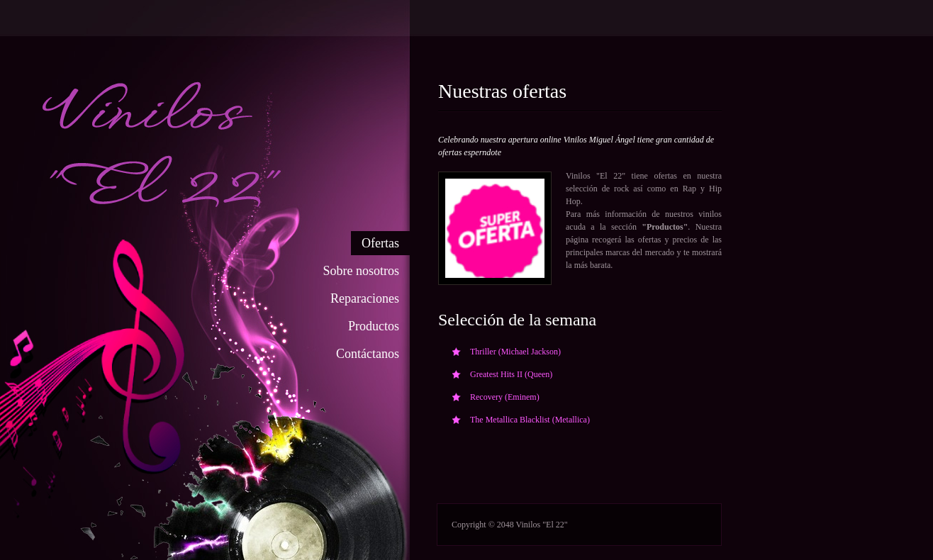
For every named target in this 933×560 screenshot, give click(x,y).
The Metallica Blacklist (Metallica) (530, 420)
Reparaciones (365, 298)
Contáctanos (368, 354)
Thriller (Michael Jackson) (515, 352)
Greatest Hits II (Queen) (511, 374)
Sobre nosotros (362, 271)
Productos (374, 326)
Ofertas (380, 243)
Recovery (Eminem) (505, 397)
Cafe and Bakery (297, 133)
